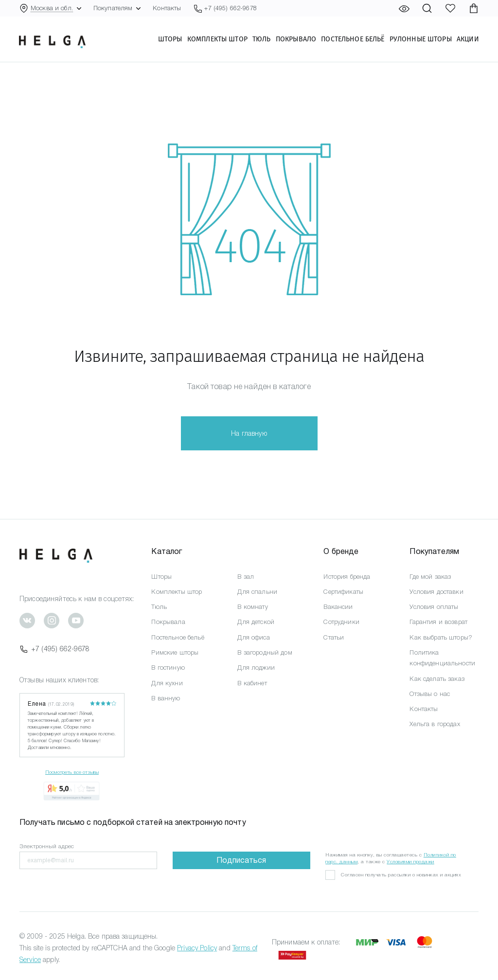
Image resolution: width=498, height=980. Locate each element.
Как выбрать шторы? (441, 637)
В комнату (252, 607)
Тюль (261, 39)
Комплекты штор (217, 39)
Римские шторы (175, 652)
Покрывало (295, 39)
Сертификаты (343, 592)
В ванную (166, 698)
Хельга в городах (435, 724)
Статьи (334, 637)
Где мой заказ (430, 577)
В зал (246, 577)
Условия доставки (436, 592)
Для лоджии (256, 668)
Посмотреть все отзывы (72, 772)
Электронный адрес (47, 846)
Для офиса (253, 637)
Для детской (256, 622)
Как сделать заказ (437, 679)
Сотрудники (341, 622)
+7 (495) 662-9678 (54, 649)
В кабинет (252, 683)
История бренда (347, 577)
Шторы (170, 39)
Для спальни (257, 592)
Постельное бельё (353, 39)
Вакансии (338, 607)
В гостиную (168, 668)
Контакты (167, 8)
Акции (467, 39)
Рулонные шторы (420, 39)
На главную (249, 433)
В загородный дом (265, 652)
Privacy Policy (197, 948)
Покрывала (168, 622)
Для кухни (167, 683)
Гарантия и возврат (438, 622)
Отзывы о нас (430, 694)
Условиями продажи (410, 862)
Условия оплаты (434, 607)
